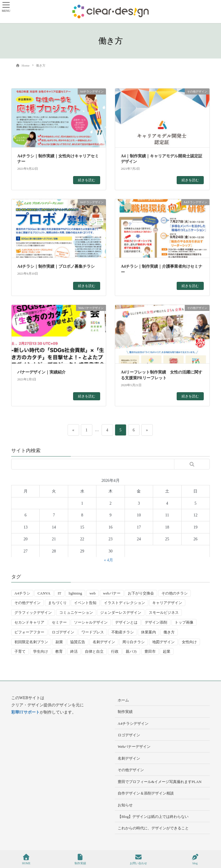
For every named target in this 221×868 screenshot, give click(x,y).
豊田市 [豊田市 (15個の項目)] (150, 651)
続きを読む (87, 180)
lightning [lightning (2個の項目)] (75, 593)
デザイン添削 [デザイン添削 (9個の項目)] (156, 622)
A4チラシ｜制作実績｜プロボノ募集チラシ (56, 266)
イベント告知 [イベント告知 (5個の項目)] (85, 603)
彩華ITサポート (25, 712)
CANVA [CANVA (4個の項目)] (44, 593)
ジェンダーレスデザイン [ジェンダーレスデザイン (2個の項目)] (121, 613)
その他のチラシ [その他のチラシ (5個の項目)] (175, 593)
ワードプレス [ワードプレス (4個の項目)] (93, 632)
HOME (26, 859)
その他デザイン (131, 770)
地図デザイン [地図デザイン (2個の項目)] (163, 642)
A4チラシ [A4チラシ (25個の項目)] (22, 593)
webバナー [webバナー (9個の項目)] (112, 593)
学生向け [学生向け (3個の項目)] (41, 651)
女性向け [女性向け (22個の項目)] (189, 642)
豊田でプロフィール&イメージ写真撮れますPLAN (160, 782)
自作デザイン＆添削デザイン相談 (146, 793)
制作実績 (125, 712)
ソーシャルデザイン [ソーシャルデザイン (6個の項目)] (91, 622)
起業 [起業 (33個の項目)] (167, 651)
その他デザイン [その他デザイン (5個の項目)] (27, 603)
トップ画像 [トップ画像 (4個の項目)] (184, 622)
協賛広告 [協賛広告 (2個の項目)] (78, 642)
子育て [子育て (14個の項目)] (20, 651)
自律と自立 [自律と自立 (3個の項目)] (94, 651)
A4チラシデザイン (133, 723)
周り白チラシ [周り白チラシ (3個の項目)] (134, 642)
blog (195, 859)
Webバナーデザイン (134, 747)
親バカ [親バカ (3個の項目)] (131, 651)
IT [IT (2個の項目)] (59, 593)
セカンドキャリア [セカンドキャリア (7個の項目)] (29, 622)
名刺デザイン (129, 758)
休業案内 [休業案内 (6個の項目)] (148, 632)
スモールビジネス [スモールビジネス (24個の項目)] (164, 613)
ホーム (123, 700)
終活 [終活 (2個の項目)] (74, 651)
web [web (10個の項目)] (93, 593)
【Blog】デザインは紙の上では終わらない (153, 817)
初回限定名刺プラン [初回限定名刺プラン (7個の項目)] (31, 642)
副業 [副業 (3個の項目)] (59, 642)
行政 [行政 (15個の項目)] (115, 651)
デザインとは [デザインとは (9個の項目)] (126, 622)
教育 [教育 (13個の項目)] (59, 651)
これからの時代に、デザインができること (153, 828)
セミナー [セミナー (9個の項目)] (59, 622)
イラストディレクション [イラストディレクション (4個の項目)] (124, 603)
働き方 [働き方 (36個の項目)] (169, 632)
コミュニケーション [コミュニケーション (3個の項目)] (76, 613)
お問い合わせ (138, 859)
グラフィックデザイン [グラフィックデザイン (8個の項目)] (33, 613)
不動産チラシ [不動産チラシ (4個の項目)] (123, 632)
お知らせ (125, 805)
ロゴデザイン (129, 735)
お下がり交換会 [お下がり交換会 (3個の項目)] (141, 593)
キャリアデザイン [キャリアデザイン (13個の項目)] (167, 603)
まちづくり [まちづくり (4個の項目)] (57, 603)
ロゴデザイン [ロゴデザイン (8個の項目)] (63, 632)
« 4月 (108, 560)
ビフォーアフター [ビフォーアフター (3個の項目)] (29, 632)
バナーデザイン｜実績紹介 (41, 372)
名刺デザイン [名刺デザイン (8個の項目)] (104, 642)
